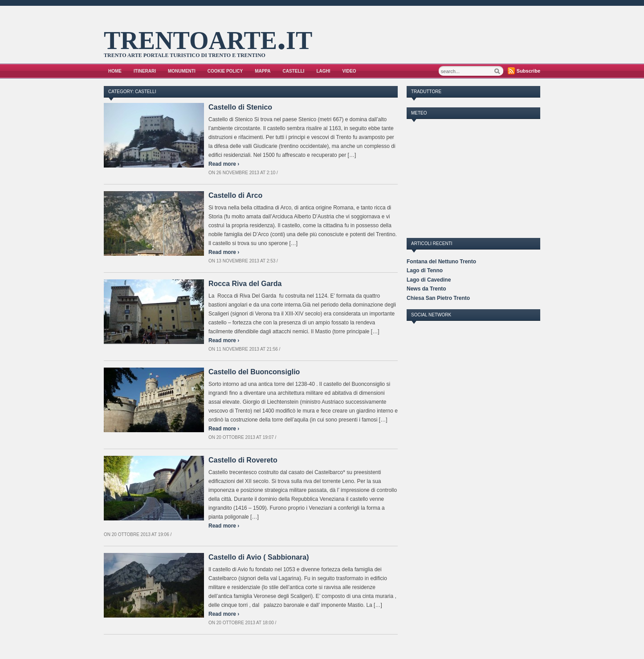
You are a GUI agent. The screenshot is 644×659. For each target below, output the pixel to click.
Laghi (323, 71)
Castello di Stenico (240, 107)
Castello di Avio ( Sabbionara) (259, 557)
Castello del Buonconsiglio (254, 372)
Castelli (294, 71)
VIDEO (349, 71)
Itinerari (145, 71)
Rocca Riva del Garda (245, 284)
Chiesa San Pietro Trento (438, 298)
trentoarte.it (208, 37)
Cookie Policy (225, 71)
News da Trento (426, 289)
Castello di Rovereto (243, 460)
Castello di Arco (235, 195)
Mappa (263, 71)
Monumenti (182, 71)
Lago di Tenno (425, 270)
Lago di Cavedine (429, 280)
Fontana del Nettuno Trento (441, 262)
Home (115, 71)
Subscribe (528, 71)
